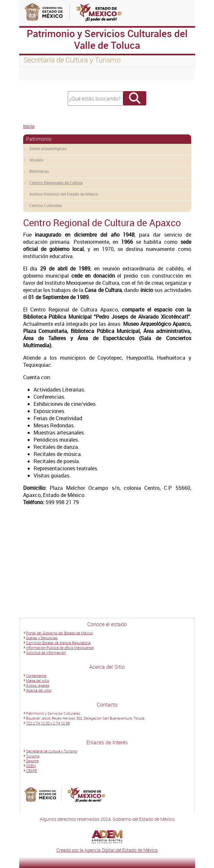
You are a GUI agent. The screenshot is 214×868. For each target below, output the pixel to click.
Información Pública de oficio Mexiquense (60, 648)
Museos (36, 160)
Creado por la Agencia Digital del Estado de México (107, 850)
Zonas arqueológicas (48, 148)
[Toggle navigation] (32, 74)
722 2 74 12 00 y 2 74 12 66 (48, 723)
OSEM (31, 766)
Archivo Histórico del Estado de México (64, 194)
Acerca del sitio (39, 690)
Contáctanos (36, 675)
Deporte (32, 761)
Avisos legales (38, 685)
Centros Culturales (46, 205)
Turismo (33, 756)
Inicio (29, 126)
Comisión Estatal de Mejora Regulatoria (58, 643)
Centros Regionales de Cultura (56, 183)
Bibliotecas (39, 171)
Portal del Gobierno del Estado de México (59, 633)
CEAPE (31, 771)
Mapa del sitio (38, 680)
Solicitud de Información (46, 652)
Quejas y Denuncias (42, 638)
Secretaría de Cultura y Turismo (52, 751)
